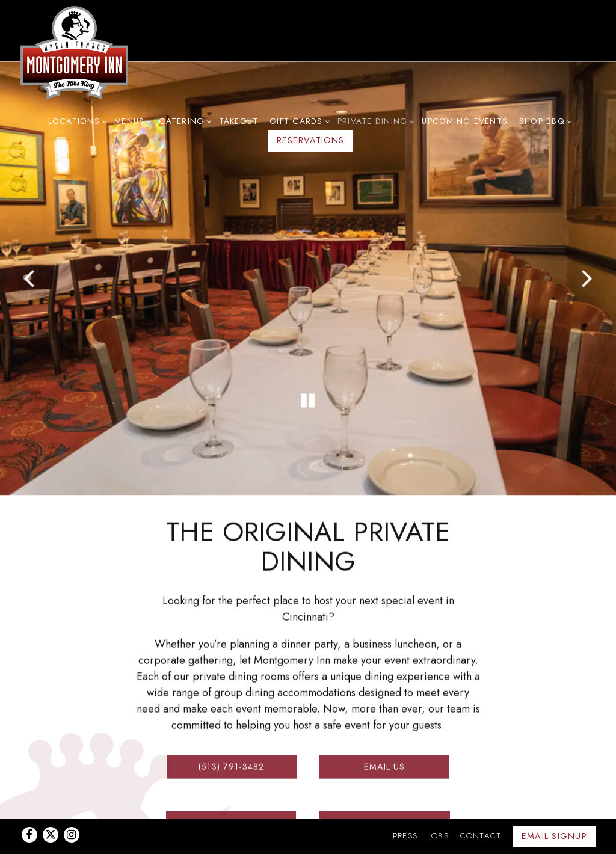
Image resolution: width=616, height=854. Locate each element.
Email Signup (554, 806)
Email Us (384, 740)
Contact (481, 806)
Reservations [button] (310, 140)
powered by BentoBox (308, 839)
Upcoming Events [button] (465, 121)
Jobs (439, 806)
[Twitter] (51, 805)
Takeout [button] (239, 121)
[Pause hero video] (308, 380)
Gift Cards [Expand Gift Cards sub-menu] (298, 121)
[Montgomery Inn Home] (75, 52)
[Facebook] (29, 805)
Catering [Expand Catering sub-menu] (183, 121)
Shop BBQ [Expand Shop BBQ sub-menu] (544, 121)
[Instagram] (72, 805)
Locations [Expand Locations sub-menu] (76, 121)
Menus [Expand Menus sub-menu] (131, 121)
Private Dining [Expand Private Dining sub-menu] (374, 121)
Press (405, 806)
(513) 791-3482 (231, 740)
